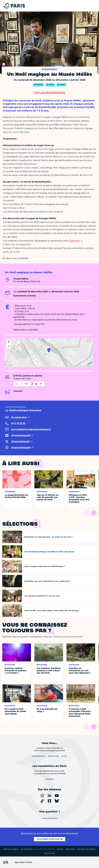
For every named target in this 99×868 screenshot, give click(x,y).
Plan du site (49, 853)
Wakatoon (74, 241)
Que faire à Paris (23, 862)
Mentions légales (11, 849)
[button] (49, 350)
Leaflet (70, 366)
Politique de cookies (87, 849)
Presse (60, 849)
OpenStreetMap (82, 366)
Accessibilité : (38, 849)
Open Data (70, 849)
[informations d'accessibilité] (29, 384)
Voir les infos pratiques (49, 93)
